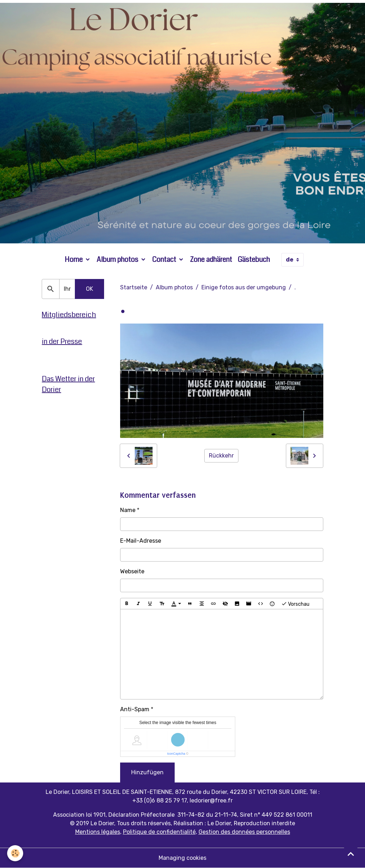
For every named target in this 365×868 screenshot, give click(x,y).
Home (74, 260)
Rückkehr (221, 456)
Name (128, 510)
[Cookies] (15, 853)
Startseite (134, 287)
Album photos (118, 260)
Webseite (132, 571)
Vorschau (295, 604)
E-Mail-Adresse (141, 541)
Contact (165, 260)
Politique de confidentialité (159, 832)
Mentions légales (98, 832)
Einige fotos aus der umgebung (244, 287)
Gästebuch (254, 260)
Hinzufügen (147, 772)
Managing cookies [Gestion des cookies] (182, 858)
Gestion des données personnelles (244, 832)
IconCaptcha (176, 754)
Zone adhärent (211, 260)
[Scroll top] (351, 854)
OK (89, 289)
